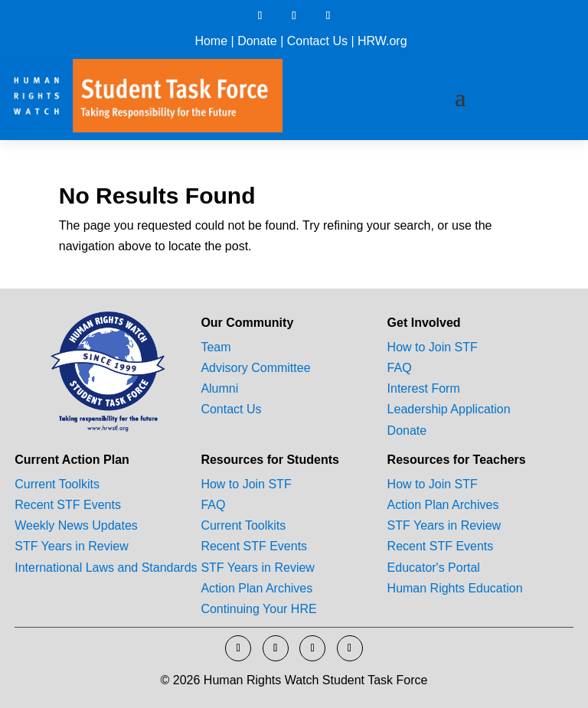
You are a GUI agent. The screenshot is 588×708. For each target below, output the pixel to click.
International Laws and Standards (106, 568)
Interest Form (424, 388)
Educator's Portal (434, 568)
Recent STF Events (68, 505)
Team (216, 347)
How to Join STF (433, 347)
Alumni (219, 388)
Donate (257, 41)
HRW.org (382, 41)
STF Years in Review (72, 546)
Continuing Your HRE (258, 609)
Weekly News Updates (76, 525)
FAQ (400, 368)
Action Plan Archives (256, 588)
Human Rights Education (455, 588)
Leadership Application (449, 409)
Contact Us (317, 41)
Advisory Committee (255, 368)
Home (211, 41)
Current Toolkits (57, 484)
